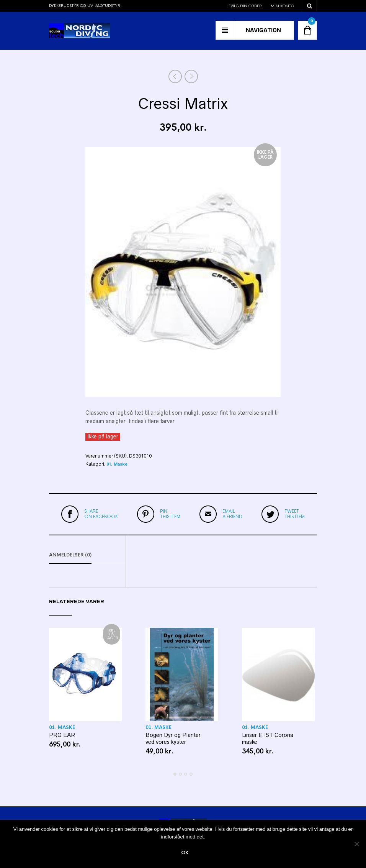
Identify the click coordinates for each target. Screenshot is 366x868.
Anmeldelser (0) (70, 555)
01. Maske (117, 464)
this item (170, 514)
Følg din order (245, 6)
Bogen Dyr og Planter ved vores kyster (173, 738)
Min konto (282, 6)
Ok (185, 853)
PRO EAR (62, 735)
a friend (232, 514)
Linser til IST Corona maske (268, 738)
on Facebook (101, 514)
